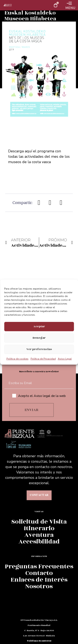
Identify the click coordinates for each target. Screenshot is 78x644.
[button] (39, 203)
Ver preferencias (39, 349)
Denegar (39, 338)
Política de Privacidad (43, 359)
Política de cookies (17, 359)
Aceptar (39, 326)
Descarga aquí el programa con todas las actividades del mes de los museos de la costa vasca (39, 156)
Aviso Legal (65, 359)
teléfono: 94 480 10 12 (39, 641)
